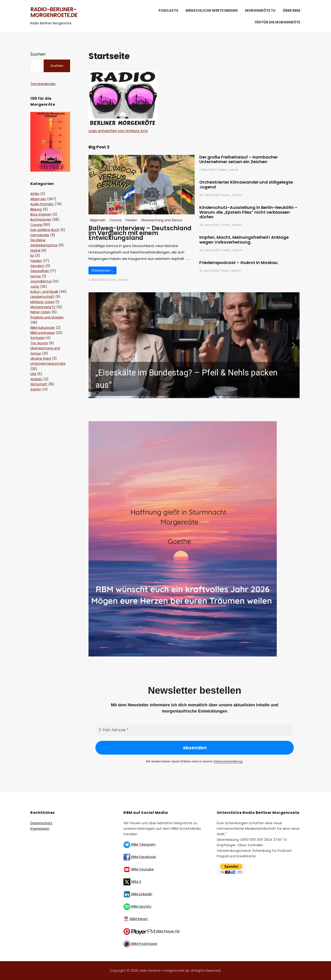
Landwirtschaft (42, 297)
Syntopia (37, 338)
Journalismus (41, 281)
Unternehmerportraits (48, 364)
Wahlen (36, 379)
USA (33, 374)
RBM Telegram (140, 844)
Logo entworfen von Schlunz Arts (118, 131)
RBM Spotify (137, 906)
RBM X (132, 882)
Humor (36, 276)
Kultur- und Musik (44, 292)
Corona (116, 220)
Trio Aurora (39, 343)
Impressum (40, 828)
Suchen (38, 54)
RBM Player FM (151, 931)
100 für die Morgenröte (277, 22)
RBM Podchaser (140, 944)
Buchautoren (41, 219)
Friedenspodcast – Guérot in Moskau (238, 263)
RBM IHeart (136, 919)
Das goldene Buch (45, 230)
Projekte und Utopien (47, 317)
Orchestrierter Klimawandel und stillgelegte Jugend (246, 185)
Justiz (35, 287)
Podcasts (168, 10)
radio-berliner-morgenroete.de (54, 12)
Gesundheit (40, 271)
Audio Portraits (42, 204)
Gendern (37, 266)
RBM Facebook (140, 857)
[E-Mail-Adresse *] (195, 730)
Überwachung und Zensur (162, 220)
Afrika (35, 194)
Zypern (36, 389)
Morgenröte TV (260, 10)
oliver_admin (118, 280)
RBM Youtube (139, 869)
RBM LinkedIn (138, 894)
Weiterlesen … (103, 270)
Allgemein (98, 220)
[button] (195, 345)
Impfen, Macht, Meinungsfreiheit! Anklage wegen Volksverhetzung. (244, 240)
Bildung (36, 209)
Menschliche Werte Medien (212, 10)
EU (32, 256)
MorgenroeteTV (43, 307)
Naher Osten (40, 312)
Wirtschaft (39, 384)
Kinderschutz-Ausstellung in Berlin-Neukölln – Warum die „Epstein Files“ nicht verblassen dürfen (248, 212)
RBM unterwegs (43, 333)
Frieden (131, 220)
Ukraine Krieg (41, 358)
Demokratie (40, 235)
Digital (35, 250)
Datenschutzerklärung (228, 761)
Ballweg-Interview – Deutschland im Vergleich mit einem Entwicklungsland (140, 233)
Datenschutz (41, 823)
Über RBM (291, 10)
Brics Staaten (41, 214)
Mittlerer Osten (42, 302)
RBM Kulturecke (43, 328)
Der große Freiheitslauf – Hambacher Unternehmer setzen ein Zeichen (239, 160)
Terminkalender (43, 84)
